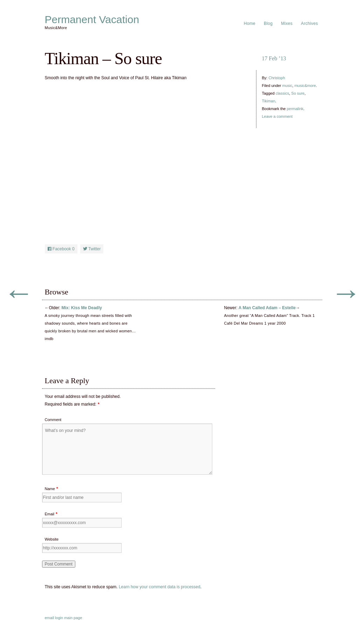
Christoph (277, 78)
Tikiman (269, 101)
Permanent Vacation (92, 20)
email (49, 618)
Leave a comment (277, 116)
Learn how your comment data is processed (160, 587)
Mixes (287, 23)
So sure (298, 93)
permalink (295, 109)
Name (50, 489)
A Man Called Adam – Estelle (267, 308)
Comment (53, 420)
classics (283, 93)
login (59, 618)
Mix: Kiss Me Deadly (82, 308)
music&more (305, 86)
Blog (268, 23)
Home (250, 23)
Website (52, 539)
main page (73, 618)
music (287, 86)
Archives (309, 23)
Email (50, 514)
